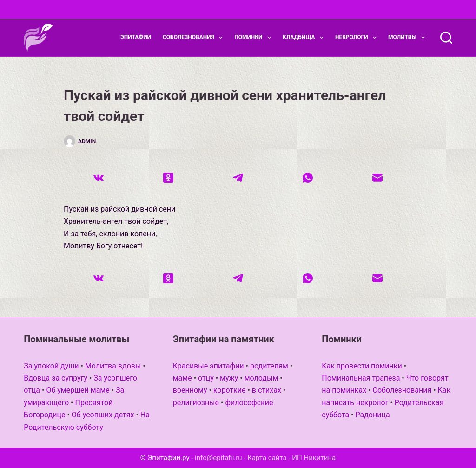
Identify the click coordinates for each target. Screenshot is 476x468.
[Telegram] (238, 178)
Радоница (372, 415)
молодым (261, 378)
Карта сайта (267, 458)
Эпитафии (136, 37)
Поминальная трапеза (361, 378)
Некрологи (358, 38)
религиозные (196, 403)
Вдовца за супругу (56, 378)
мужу (229, 378)
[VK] (99, 178)
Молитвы (408, 38)
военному (190, 390)
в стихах (267, 390)
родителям (269, 366)
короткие (230, 390)
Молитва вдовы (113, 366)
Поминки (255, 38)
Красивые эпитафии (208, 366)
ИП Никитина (314, 458)
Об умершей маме (78, 390)
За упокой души (51, 366)
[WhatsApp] (308, 178)
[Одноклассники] (168, 178)
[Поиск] (446, 38)
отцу (206, 378)
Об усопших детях (103, 415)
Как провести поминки (362, 366)
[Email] (377, 178)
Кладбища (305, 38)
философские (249, 403)
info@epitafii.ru (218, 458)
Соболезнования (195, 38)
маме (182, 378)
